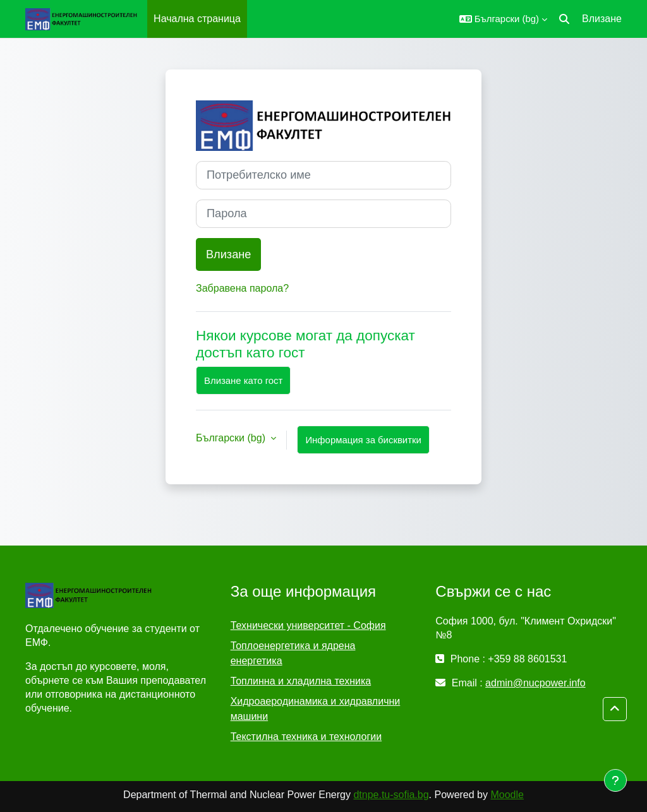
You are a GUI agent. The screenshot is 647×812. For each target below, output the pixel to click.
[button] (503, 19)
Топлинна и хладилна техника (301, 681)
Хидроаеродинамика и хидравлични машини (316, 709)
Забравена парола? (242, 288)
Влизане (602, 19)
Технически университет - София (308, 625)
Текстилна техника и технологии (306, 737)
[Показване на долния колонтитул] (615, 780)
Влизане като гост (243, 380)
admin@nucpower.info (535, 683)
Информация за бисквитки (363, 440)
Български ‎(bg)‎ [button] (232, 438)
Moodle (507, 795)
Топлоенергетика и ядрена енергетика (293, 653)
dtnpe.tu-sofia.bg (391, 795)
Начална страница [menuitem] (197, 19)
